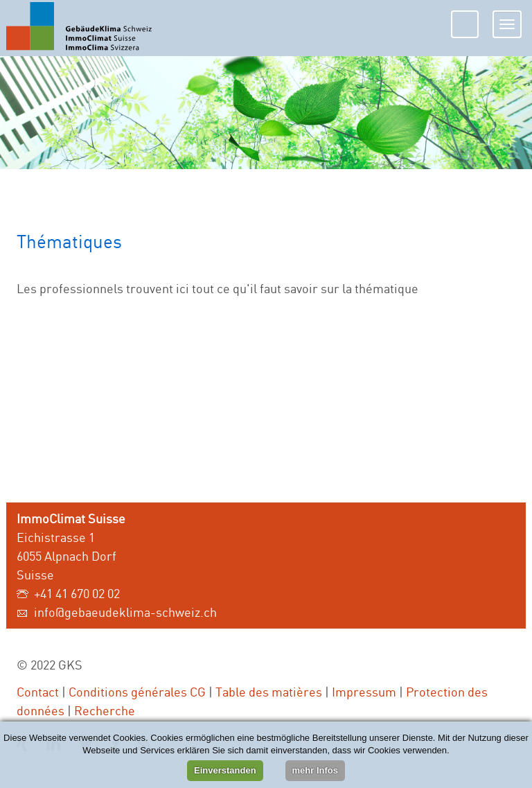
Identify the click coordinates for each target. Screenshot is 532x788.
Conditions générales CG (137, 692)
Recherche (105, 710)
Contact (38, 692)
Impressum (364, 692)
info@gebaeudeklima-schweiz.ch (125, 612)
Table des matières (269, 692)
